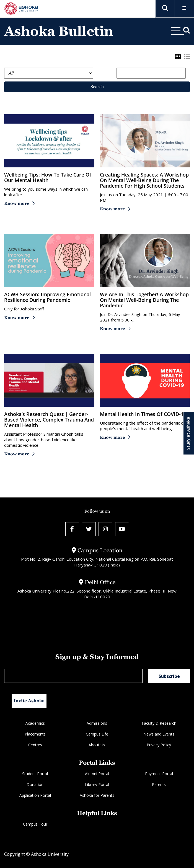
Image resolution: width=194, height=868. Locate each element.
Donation (35, 784)
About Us (97, 745)
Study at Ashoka (188, 433)
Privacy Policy (159, 745)
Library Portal (97, 784)
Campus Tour (35, 824)
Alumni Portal (97, 774)
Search (97, 87)
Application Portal (35, 795)
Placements (35, 734)
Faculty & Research (159, 723)
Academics (35, 723)
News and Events (159, 734)
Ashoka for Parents (97, 795)
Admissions (97, 723)
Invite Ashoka (29, 701)
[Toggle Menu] (184, 8)
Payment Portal (159, 774)
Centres (35, 745)
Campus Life (97, 734)
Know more (17, 203)
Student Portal (35, 774)
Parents (159, 784)
